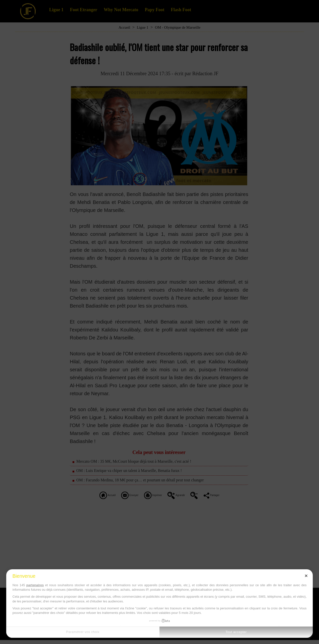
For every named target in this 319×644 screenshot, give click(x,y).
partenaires (35, 585)
